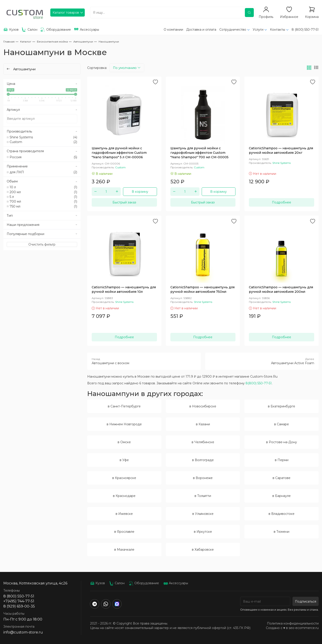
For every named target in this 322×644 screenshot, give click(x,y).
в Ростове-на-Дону (282, 442)
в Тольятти (203, 496)
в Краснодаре (124, 496)
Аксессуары (176, 583)
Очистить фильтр (42, 244)
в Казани (203, 424)
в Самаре (282, 424)
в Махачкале (124, 550)
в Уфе (124, 460)
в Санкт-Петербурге (124, 406)
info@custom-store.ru (23, 632)
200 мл (43, 192)
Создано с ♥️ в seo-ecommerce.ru (292, 628)
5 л (43, 197)
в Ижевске (124, 514)
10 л (43, 187)
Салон (117, 583)
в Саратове (282, 478)
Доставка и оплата (201, 30)
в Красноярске (124, 478)
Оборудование (144, 583)
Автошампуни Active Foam (262, 361)
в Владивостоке (282, 514)
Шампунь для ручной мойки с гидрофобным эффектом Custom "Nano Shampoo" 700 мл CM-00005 (199, 153)
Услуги (258, 30)
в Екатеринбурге (282, 406)
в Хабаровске (203, 550)
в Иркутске (203, 532)
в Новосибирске (203, 406)
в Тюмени (282, 532)
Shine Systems (43, 137)
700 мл (43, 201)
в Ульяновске (203, 514)
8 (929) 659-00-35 (19, 606)
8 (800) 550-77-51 (305, 30)
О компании (173, 30)
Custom (43, 142)
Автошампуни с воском (144, 361)
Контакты (278, 30)
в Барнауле (282, 496)
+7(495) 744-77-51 (19, 601)
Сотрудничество (233, 30)
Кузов (97, 583)
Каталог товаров (66, 13)
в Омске (124, 442)
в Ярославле (124, 532)
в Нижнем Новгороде (124, 424)
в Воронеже (203, 478)
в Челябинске (203, 442)
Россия (43, 157)
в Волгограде (203, 460)
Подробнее (282, 202)
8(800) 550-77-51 (259, 383)
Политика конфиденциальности (293, 623)
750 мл (43, 206)
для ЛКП (43, 172)
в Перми (282, 460)
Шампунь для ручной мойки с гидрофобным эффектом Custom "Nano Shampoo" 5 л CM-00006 (119, 153)
